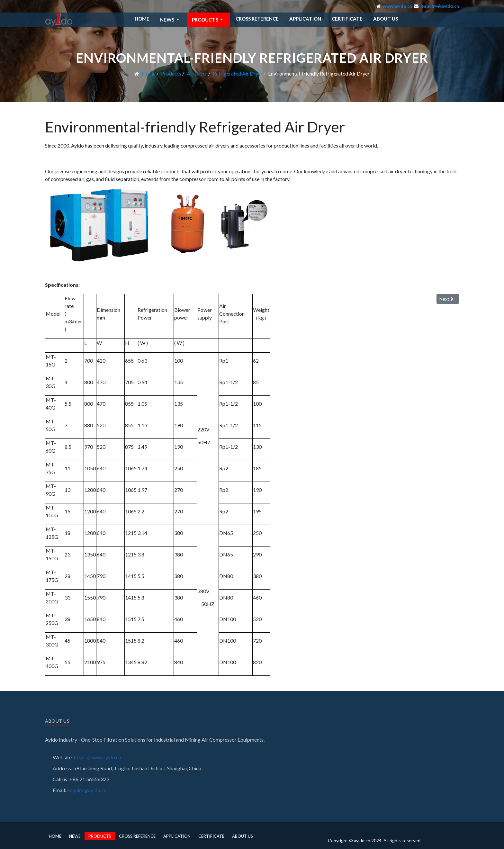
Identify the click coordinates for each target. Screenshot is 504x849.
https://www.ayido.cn (98, 757)
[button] (171, 20)
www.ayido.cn (397, 6)
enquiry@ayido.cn (440, 6)
